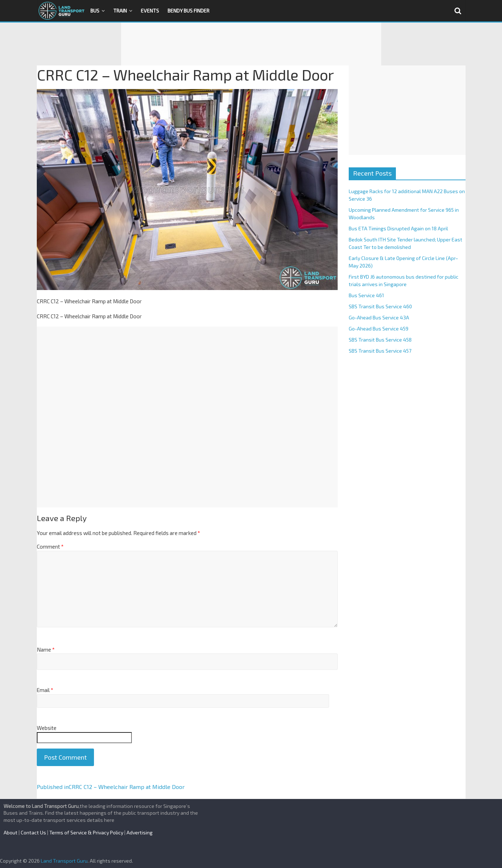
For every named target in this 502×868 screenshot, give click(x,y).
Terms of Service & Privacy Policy (86, 832)
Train (120, 11)
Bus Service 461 (366, 295)
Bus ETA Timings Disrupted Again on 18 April (398, 228)
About (11, 832)
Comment (50, 546)
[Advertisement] (251, 44)
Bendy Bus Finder (188, 11)
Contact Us (33, 832)
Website (47, 728)
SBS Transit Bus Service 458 (380, 340)
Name (46, 649)
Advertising (140, 832)
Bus (95, 11)
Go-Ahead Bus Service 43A (379, 317)
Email (45, 690)
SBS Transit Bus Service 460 (380, 306)
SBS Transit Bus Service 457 (380, 351)
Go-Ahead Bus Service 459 (379, 328)
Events (150, 11)
